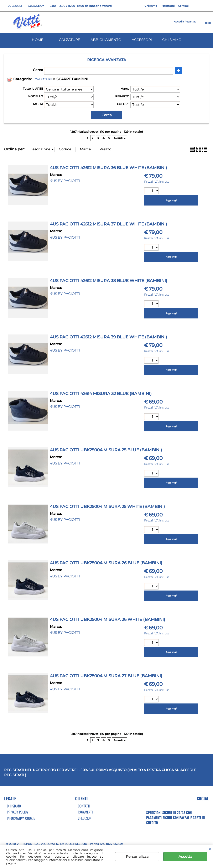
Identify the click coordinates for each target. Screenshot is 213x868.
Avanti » (120, 138)
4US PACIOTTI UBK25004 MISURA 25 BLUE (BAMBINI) (106, 450)
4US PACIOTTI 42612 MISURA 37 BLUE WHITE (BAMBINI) (108, 224)
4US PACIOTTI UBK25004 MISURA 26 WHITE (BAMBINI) (108, 619)
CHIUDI (210, 849)
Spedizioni (85, 818)
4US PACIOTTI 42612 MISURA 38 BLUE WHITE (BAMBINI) (109, 281)
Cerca (38, 70)
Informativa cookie (21, 818)
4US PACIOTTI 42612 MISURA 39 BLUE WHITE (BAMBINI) (108, 337)
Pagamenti (168, 6)
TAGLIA (38, 104)
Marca (125, 89)
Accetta (185, 857)
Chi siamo (151, 6)
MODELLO (35, 96)
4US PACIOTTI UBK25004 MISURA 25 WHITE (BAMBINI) (107, 506)
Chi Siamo (14, 806)
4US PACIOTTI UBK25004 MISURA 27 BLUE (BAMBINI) (106, 676)
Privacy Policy (18, 812)
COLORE (123, 104)
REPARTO (122, 96)
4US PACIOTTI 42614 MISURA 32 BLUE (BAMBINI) (101, 394)
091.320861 (15, 6)
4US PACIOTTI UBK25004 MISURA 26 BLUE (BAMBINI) (106, 563)
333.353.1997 (36, 6)
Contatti (183, 6)
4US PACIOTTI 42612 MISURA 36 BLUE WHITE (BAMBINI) (108, 168)
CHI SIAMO (172, 40)
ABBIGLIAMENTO (106, 40)
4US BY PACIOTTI (65, 181)
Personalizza (137, 857)
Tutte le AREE (33, 89)
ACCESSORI (142, 40)
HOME (38, 40)
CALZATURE (69, 40)
